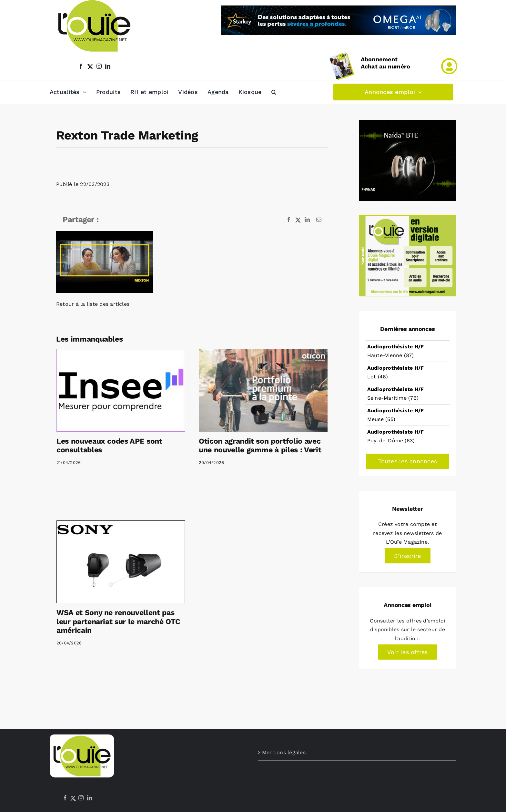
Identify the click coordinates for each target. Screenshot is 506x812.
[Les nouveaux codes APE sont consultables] (121, 390)
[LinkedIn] (90, 798)
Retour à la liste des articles (93, 304)
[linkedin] (108, 66)
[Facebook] (65, 798)
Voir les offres (408, 652)
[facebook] (81, 66)
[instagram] (99, 66)
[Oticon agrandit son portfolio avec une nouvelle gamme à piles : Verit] (263, 390)
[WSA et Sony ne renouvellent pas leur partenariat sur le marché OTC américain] (121, 562)
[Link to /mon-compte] (449, 66)
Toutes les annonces (408, 461)
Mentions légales (284, 752)
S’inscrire (407, 556)
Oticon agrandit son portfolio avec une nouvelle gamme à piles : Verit (260, 446)
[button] (274, 92)
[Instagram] (81, 798)
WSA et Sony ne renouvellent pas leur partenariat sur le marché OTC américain (118, 622)
